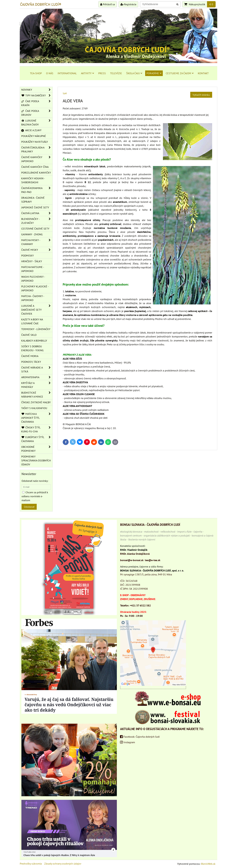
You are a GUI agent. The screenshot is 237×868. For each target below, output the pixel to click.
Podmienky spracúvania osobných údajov (36, 460)
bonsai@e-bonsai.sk (132, 560)
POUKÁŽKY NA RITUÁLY (35, 142)
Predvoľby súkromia (31, 864)
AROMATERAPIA (37, 377)
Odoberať (29, 507)
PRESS (102, 73)
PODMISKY (27, 256)
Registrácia (128, 4)
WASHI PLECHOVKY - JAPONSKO (33, 279)
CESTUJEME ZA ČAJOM (180, 73)
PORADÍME (154, 73)
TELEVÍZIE (116, 73)
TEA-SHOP (36, 73)
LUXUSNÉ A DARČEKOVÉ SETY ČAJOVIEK (37, 310)
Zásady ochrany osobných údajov (63, 864)
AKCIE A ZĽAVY (31, 130)
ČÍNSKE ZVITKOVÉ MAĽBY (36, 402)
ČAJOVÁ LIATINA (37, 213)
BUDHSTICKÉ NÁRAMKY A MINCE (37, 395)
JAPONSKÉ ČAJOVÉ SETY (35, 207)
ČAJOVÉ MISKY (37, 250)
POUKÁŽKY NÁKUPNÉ (34, 136)
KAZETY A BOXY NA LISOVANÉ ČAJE (32, 321)
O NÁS (50, 73)
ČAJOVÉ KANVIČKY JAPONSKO (37, 159)
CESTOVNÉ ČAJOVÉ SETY (35, 229)
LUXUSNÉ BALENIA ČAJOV (37, 122)
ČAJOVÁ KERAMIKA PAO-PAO (37, 190)
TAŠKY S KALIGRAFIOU (34, 408)
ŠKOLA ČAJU (134, 73)
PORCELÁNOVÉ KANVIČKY (36, 173)
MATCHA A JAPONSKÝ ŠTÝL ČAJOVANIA (37, 418)
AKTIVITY (87, 73)
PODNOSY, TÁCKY (31, 362)
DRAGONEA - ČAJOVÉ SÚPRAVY (33, 200)
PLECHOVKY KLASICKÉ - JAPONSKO (35, 288)
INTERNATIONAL (67, 73)
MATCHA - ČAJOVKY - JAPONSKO (33, 298)
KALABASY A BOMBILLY (34, 341)
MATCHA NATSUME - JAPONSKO (33, 269)
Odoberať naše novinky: (35, 481)
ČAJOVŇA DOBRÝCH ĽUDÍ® (41, 4)
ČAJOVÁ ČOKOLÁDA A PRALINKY (37, 149)
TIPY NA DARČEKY (37, 95)
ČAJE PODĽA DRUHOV (37, 113)
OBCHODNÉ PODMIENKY (37, 449)
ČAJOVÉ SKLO (29, 335)
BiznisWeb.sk (208, 864)
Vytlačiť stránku (201, 95)
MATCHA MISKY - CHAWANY (37, 242)
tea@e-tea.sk (153, 560)
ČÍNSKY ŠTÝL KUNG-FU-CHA (37, 429)
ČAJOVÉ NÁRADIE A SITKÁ (37, 369)
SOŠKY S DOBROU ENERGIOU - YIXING (32, 348)
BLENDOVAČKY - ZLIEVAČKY (37, 221)
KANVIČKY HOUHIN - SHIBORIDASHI (33, 180)
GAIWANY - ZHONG (32, 234)
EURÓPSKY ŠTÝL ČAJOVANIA (37, 439)
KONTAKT (203, 73)
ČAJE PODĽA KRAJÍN (37, 103)
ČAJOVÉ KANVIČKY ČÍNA (35, 167)
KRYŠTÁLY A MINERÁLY (37, 385)
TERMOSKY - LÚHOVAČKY (36, 329)
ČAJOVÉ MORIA (30, 356)
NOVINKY (37, 90)
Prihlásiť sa (108, 4)
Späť (65, 93)
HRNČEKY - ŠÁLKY (32, 261)
